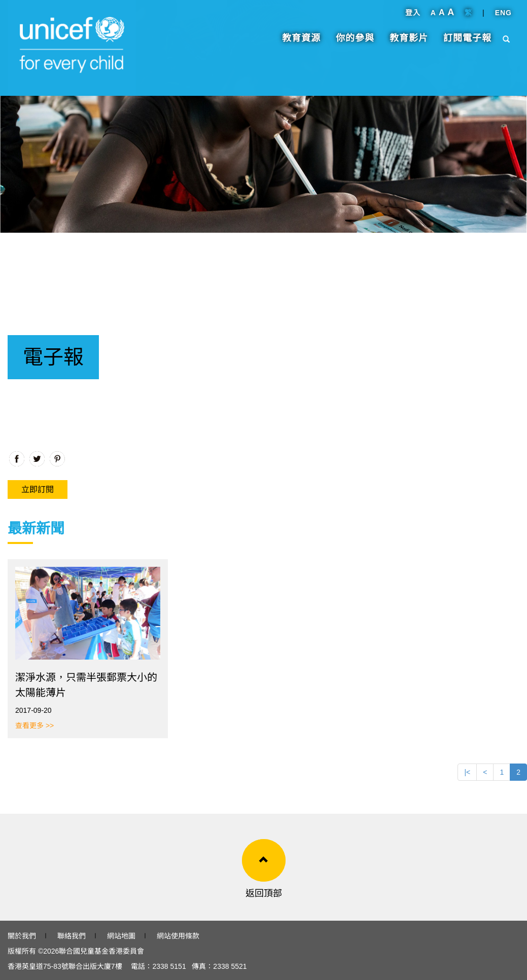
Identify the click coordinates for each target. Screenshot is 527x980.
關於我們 (22, 936)
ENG (503, 18)
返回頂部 (264, 893)
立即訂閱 (38, 489)
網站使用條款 (178, 936)
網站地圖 (121, 936)
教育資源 (301, 43)
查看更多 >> (34, 725)
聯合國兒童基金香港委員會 (101, 951)
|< (467, 772)
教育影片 (409, 43)
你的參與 (355, 43)
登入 (413, 18)
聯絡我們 (72, 936)
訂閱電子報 (467, 43)
